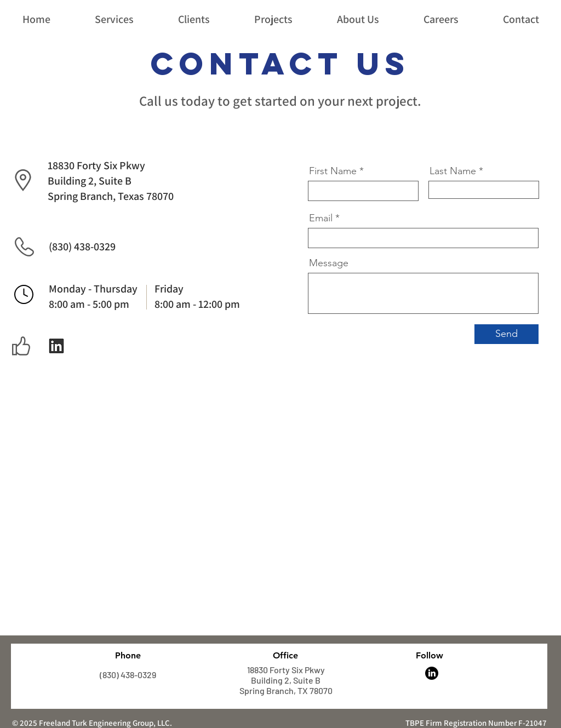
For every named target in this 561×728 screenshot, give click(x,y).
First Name (333, 171)
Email (321, 218)
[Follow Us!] (56, 346)
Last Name (453, 171)
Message (329, 263)
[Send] (506, 334)
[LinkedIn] (432, 673)
